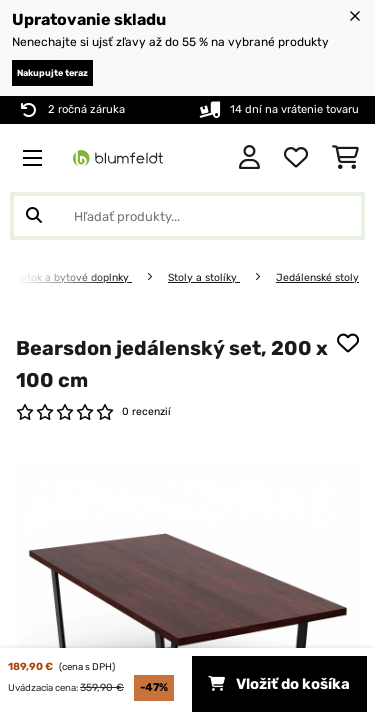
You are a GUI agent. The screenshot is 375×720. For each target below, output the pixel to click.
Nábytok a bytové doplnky (67, 277)
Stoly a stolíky (204, 277)
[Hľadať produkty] (187, 216)
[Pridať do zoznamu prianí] (348, 343)
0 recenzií (146, 411)
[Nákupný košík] (345, 158)
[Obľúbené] (296, 158)
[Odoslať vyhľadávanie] (34, 216)
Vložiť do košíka (279, 684)
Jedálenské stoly (317, 277)
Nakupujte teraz (52, 73)
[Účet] (249, 158)
